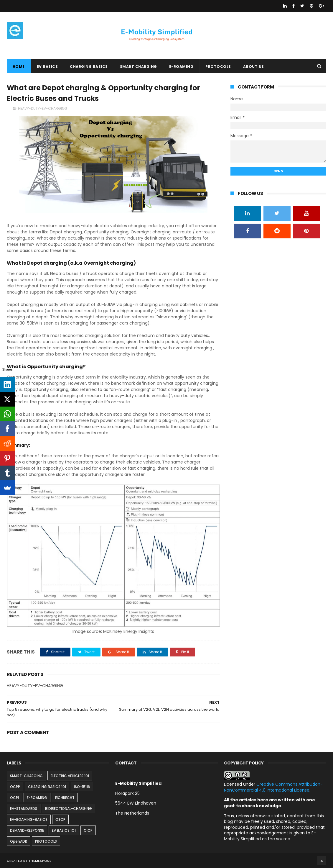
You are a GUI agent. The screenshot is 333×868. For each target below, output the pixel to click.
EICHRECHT (65, 798)
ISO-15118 (82, 787)
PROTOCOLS (218, 67)
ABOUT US (254, 67)
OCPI (14, 798)
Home (19, 67)
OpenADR (19, 841)
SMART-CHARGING (26, 776)
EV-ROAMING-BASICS (29, 819)
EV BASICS (47, 67)
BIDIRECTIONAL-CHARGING (69, 809)
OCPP (15, 787)
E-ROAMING (181, 67)
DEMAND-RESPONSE (27, 830)
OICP (88, 830)
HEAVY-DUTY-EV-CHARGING (43, 108)
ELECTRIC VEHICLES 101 (70, 776)
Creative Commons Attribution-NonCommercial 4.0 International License (273, 787)
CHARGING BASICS (89, 67)
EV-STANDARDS (24, 809)
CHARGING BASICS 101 (47, 787)
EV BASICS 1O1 (64, 830)
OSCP (60, 819)
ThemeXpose (40, 861)
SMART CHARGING (139, 67)
